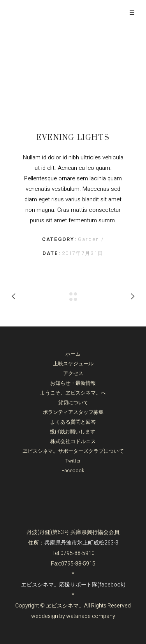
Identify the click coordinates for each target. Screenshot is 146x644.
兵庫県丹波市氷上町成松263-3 (81, 543)
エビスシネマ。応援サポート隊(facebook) (73, 585)
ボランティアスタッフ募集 (73, 412)
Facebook (73, 470)
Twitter (73, 461)
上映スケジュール (73, 364)
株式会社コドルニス (73, 441)
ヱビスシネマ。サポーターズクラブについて (73, 451)
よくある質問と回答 (73, 422)
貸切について (73, 402)
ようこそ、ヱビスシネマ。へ (73, 393)
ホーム (73, 354)
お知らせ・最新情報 (73, 383)
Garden (90, 239)
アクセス (73, 373)
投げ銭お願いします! (73, 432)
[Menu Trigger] (132, 13)
